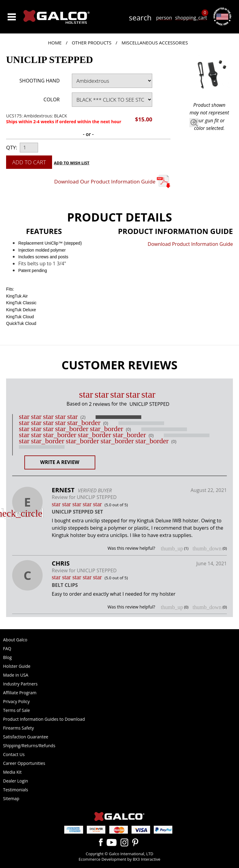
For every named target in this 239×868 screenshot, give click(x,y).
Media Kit (12, 772)
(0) (106, 423)
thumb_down (207, 549)
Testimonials (16, 790)
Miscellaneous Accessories (155, 43)
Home (55, 43)
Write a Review (60, 462)
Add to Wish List (72, 163)
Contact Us (14, 754)
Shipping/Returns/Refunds (29, 746)
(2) (83, 417)
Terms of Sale (16, 710)
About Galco (15, 640)
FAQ (7, 648)
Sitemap (11, 798)
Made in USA (16, 675)
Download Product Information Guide (190, 244)
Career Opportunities (24, 763)
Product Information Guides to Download (44, 719)
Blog (7, 657)
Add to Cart (29, 162)
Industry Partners (20, 684)
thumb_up (172, 549)
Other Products (92, 43)
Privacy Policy (16, 701)
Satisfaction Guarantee (26, 737)
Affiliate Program (20, 693)
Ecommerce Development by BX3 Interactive (119, 859)
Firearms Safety (18, 728)
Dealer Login (16, 781)
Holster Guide (17, 666)
